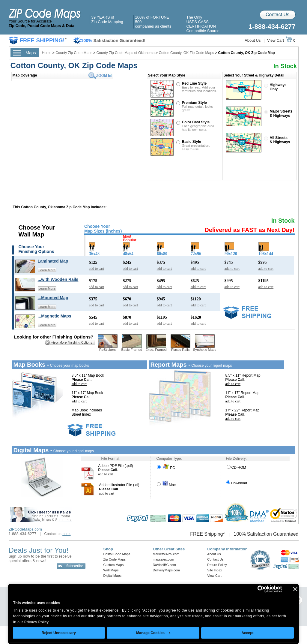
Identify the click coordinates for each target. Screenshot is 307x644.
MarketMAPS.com (166, 554)
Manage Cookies (153, 633)
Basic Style (192, 142)
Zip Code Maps (115, 559)
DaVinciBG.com (164, 565)
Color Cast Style (196, 122)
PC (166, 468)
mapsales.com (163, 559)
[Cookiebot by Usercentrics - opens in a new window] (256, 589)
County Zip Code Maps (74, 53)
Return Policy (217, 565)
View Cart (280, 40)
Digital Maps (113, 576)
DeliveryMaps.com (166, 570)
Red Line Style (194, 83)
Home (47, 53)
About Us (253, 40)
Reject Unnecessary (59, 633)
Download (237, 483)
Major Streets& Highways (281, 113)
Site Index (215, 570)
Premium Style (194, 103)
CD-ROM (236, 468)
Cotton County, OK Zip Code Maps (186, 53)
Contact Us (277, 15)
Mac (166, 485)
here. (66, 534)
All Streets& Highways (280, 140)
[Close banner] (295, 589)
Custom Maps (114, 565)
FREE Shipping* (207, 534)
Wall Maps (111, 570)
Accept (248, 633)
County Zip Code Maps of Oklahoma (126, 53)
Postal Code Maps (117, 554)
